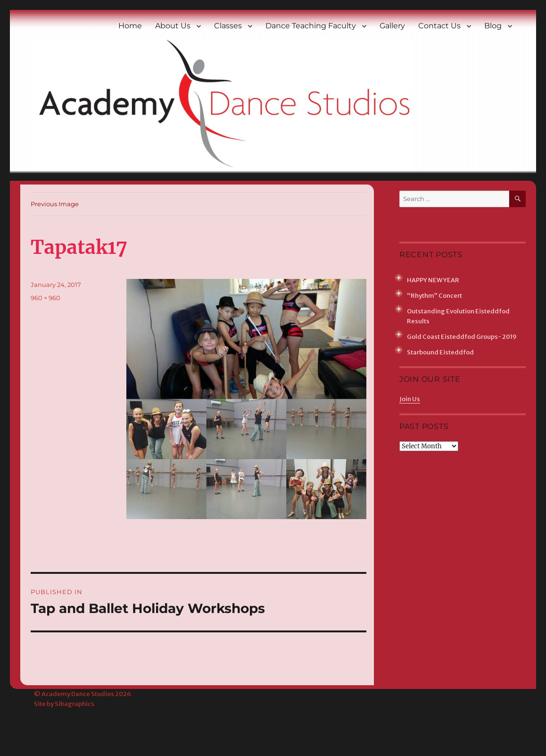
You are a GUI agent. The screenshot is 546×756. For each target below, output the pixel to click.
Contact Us (439, 26)
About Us (173, 26)
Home (130, 26)
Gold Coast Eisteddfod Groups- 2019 (462, 337)
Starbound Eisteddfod (440, 352)
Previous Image (55, 204)
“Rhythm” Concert (434, 296)
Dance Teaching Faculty (311, 26)
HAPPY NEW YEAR (433, 280)
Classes (228, 26)
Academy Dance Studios (78, 694)
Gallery (392, 26)
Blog (493, 26)
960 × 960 (45, 298)
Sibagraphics (74, 704)
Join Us (410, 399)
